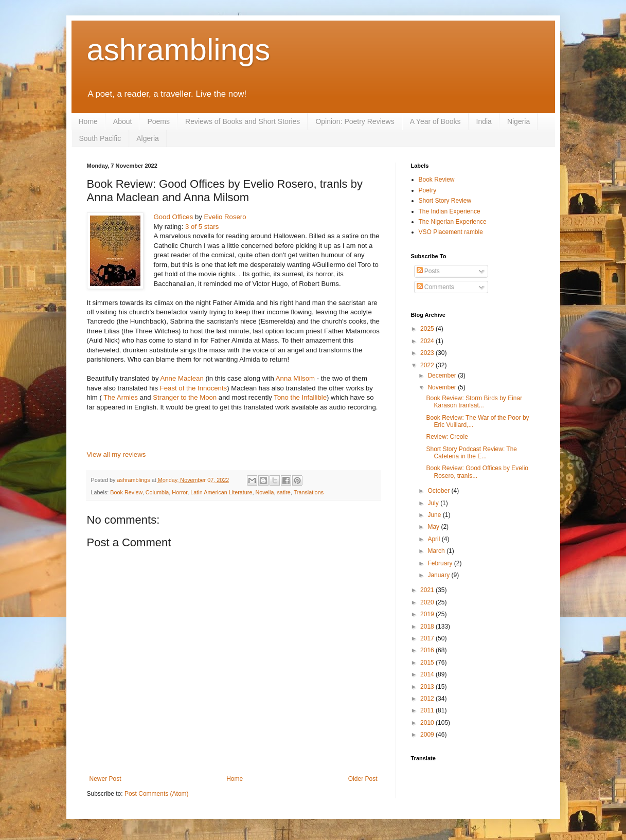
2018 (428, 627)
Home (88, 121)
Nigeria (518, 121)
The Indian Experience (450, 211)
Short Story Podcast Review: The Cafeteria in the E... (471, 453)
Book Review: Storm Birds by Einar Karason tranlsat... (474, 402)
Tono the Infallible (300, 397)
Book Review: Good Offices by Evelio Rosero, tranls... (477, 472)
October (439, 491)
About (123, 121)
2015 (428, 663)
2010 (428, 723)
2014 (428, 674)
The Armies (121, 397)
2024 (428, 341)
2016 (428, 650)
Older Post (363, 779)
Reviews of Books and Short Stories (243, 121)
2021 (428, 590)
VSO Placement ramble (451, 232)
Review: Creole (447, 437)
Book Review (126, 492)
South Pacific (100, 138)
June (435, 515)
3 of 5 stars (202, 227)
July (434, 503)
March (437, 551)
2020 (428, 602)
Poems (158, 121)
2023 (428, 353)
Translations (309, 492)
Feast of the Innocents (194, 388)
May (434, 527)
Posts (428, 271)
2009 (428, 735)
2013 (428, 687)
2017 (428, 638)
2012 (428, 699)
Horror (180, 492)
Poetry (428, 190)
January (439, 575)
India (484, 121)
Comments (435, 287)
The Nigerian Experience (453, 222)
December (443, 376)
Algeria (148, 138)
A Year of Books (435, 121)
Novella (264, 492)
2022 (428, 365)
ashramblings (179, 50)
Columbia (157, 492)
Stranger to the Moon (185, 397)
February (441, 563)
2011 (428, 710)
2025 (428, 329)
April (434, 539)
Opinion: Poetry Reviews (355, 121)
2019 (428, 614)
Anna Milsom (295, 378)
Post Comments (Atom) (157, 794)
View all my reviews (117, 454)
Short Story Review (445, 201)
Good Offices (174, 217)
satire (283, 492)
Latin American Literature (221, 492)
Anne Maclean (182, 378)
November (443, 387)
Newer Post (105, 779)
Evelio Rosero (225, 217)
